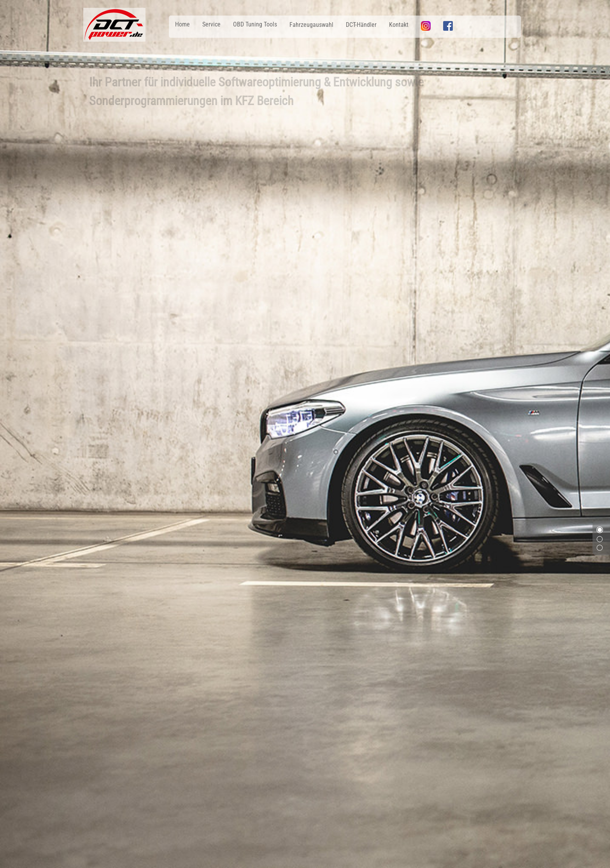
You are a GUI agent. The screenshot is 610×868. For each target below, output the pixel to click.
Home (182, 24)
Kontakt (399, 25)
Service (211, 24)
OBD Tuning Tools (255, 24)
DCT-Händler (361, 25)
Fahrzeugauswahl (311, 25)
